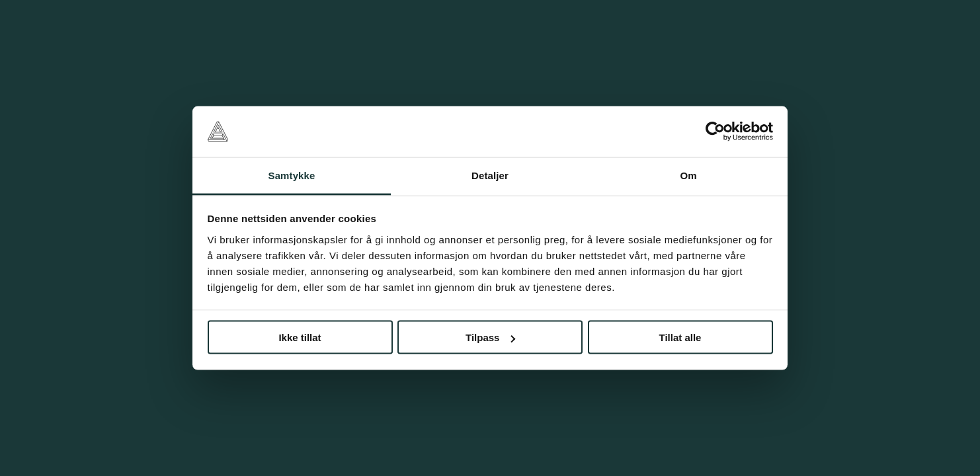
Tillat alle (680, 337)
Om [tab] (688, 175)
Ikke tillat (300, 337)
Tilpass (490, 337)
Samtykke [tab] (292, 175)
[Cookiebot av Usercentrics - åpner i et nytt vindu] (715, 132)
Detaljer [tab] (490, 175)
